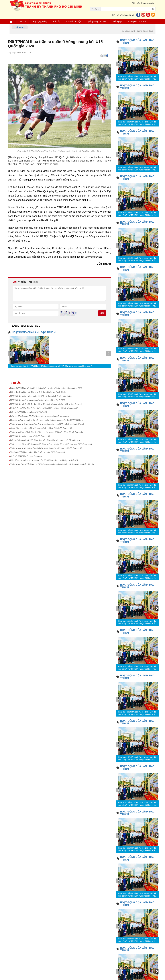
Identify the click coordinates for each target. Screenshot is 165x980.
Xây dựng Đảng (40, 22)
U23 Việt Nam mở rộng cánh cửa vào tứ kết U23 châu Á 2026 (38, 400)
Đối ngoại (117, 22)
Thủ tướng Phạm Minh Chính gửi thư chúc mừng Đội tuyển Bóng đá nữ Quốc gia (47, 432)
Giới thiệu (136, 3)
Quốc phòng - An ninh (97, 22)
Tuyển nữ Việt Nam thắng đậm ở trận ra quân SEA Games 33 (37, 452)
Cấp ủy (57, 22)
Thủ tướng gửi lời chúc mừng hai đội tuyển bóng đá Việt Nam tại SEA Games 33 (46, 448)
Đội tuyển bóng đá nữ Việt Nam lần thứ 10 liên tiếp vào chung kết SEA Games (45, 440)
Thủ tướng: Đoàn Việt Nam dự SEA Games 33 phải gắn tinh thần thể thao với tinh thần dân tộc (52, 464)
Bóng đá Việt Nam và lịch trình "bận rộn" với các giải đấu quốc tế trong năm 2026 (46, 388)
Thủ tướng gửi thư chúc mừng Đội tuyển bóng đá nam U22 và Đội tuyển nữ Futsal (47, 424)
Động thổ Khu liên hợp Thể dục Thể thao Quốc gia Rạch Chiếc (38, 392)
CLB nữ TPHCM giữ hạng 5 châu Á (26, 456)
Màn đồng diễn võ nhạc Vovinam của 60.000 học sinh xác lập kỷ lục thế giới (44, 460)
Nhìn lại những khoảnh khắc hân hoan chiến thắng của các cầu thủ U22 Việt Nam (46, 420)
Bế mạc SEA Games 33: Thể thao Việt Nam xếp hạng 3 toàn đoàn (39, 416)
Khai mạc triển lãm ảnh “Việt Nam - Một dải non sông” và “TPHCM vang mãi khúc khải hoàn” (51, 366)
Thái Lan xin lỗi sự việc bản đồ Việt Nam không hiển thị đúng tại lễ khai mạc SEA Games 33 (51, 444)
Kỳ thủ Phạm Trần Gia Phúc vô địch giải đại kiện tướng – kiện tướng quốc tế (44, 408)
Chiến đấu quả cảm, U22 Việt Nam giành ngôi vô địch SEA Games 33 (41, 428)
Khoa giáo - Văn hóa (137, 22)
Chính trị (23, 22)
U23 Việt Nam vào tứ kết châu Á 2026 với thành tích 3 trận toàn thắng (41, 396)
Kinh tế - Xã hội (74, 22)
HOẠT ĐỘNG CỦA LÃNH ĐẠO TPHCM (34, 332)
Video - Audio (148, 3)
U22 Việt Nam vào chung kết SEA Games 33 (30, 436)
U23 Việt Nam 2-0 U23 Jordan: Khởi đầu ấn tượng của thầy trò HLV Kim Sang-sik (46, 404)
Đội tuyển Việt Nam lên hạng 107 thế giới (28, 412)
